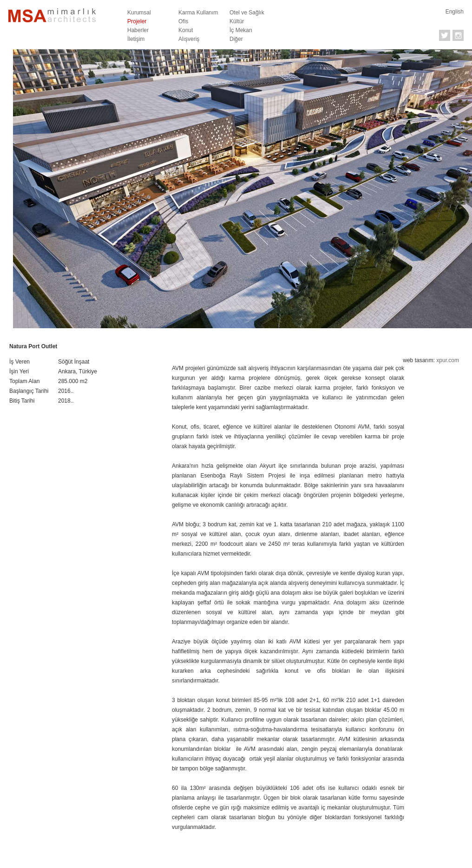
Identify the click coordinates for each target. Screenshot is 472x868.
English (455, 12)
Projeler (137, 21)
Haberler (138, 30)
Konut (186, 30)
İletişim (136, 39)
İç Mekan (241, 30)
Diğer (236, 39)
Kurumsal (139, 13)
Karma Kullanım (198, 13)
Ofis (183, 21)
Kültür (237, 21)
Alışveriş (189, 39)
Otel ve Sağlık (247, 13)
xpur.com (448, 360)
